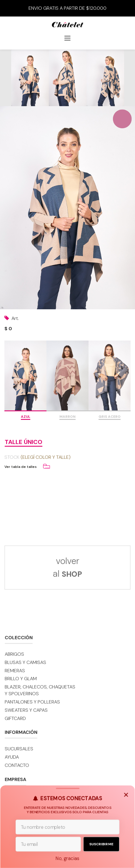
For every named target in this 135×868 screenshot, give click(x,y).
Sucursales (19, 749)
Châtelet (68, 27)
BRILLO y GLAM (21, 679)
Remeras (15, 671)
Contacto (17, 765)
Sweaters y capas (26, 710)
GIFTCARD (15, 718)
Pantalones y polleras (32, 702)
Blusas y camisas (25, 662)
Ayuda (12, 757)
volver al (67, 567)
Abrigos (14, 654)
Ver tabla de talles (21, 467)
